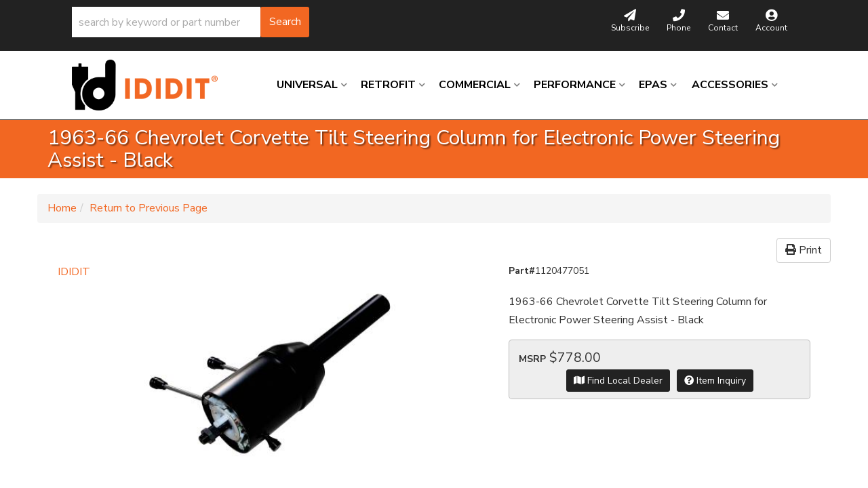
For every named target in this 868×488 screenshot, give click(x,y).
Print (804, 250)
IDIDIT (74, 272)
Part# (522, 271)
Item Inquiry (715, 381)
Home (62, 208)
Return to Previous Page (149, 208)
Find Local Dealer (618, 381)
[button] (191, 22)
